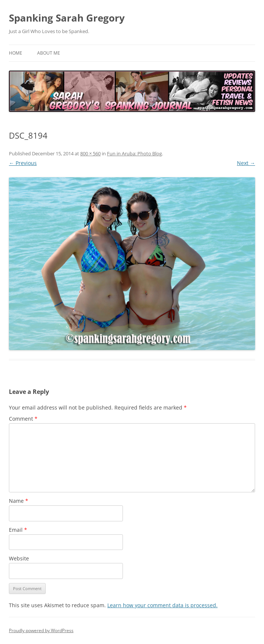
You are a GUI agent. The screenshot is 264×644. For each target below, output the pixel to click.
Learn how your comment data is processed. (162, 605)
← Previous (23, 163)
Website (19, 558)
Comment (23, 419)
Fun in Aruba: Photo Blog (134, 153)
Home (16, 53)
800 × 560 (90, 153)
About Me (49, 53)
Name (19, 501)
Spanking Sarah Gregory (67, 18)
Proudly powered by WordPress (41, 630)
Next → (246, 163)
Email (18, 530)
